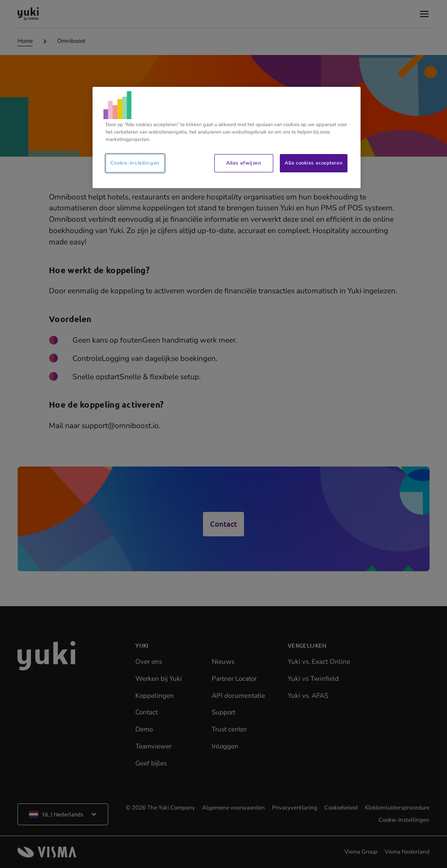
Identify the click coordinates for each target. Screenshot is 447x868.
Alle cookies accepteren (314, 163)
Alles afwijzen (244, 163)
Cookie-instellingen (135, 163)
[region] (227, 137)
